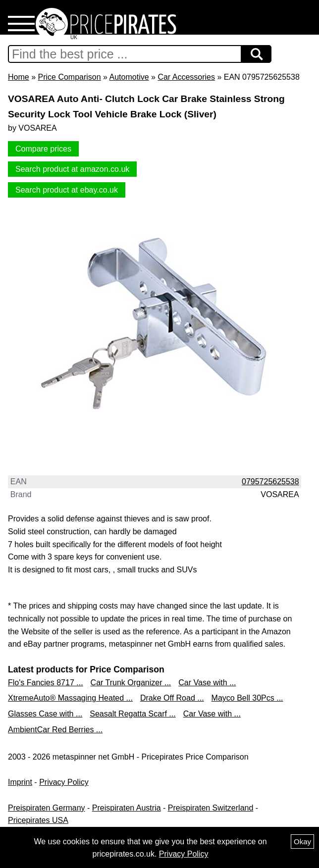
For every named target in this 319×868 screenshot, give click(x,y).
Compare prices (43, 149)
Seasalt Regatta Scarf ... (133, 714)
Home (19, 77)
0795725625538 (270, 482)
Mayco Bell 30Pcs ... (247, 698)
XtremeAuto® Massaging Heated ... (70, 698)
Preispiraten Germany (47, 808)
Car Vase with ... (207, 683)
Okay (302, 842)
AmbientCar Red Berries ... (55, 730)
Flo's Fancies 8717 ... (46, 683)
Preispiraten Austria (127, 808)
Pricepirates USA (38, 820)
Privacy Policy (64, 782)
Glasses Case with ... (45, 714)
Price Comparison (69, 77)
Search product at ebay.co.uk (67, 190)
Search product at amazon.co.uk (72, 169)
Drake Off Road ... (172, 698)
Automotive (129, 77)
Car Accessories (186, 77)
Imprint (20, 782)
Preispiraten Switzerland (211, 808)
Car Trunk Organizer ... (131, 683)
